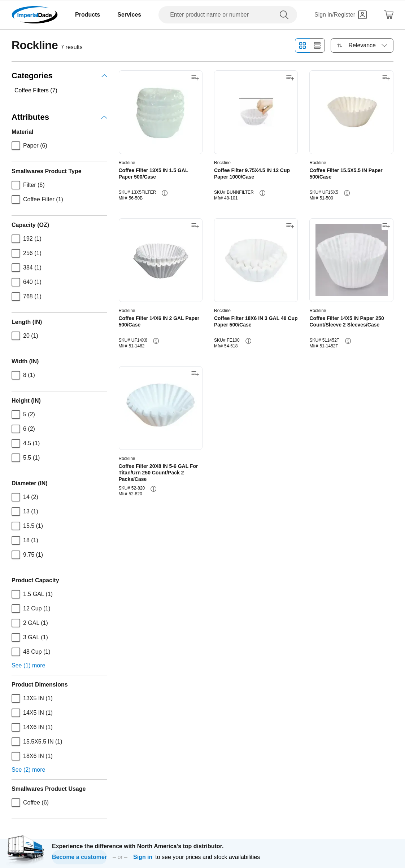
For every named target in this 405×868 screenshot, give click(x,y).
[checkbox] (16, 146)
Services (129, 15)
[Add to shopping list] (195, 78)
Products (88, 15)
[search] (286, 15)
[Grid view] (302, 45)
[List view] (317, 45)
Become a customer (79, 857)
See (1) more (28, 665)
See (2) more (28, 770)
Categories (59, 76)
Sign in (143, 857)
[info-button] (165, 193)
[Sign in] (341, 15)
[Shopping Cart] (389, 15)
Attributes (59, 117)
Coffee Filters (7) (36, 90)
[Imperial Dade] (35, 15)
